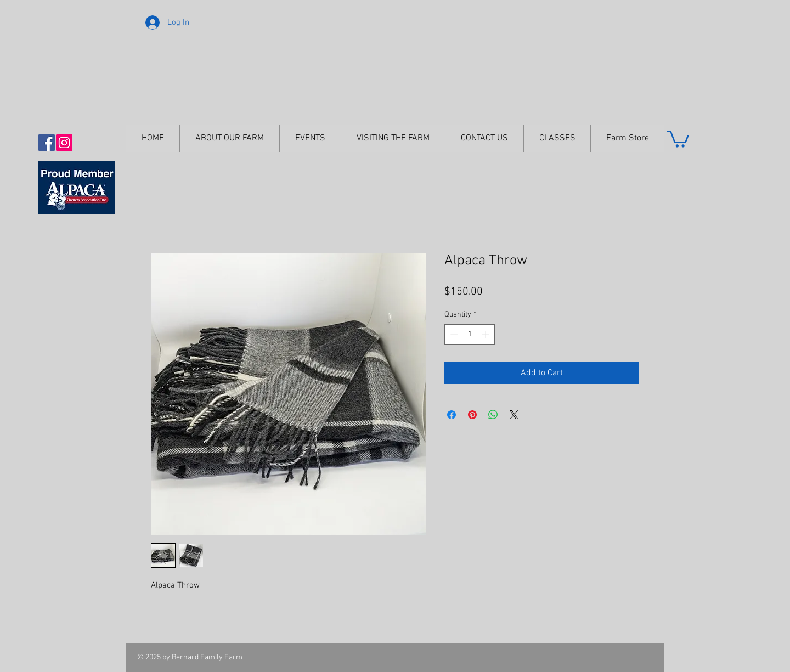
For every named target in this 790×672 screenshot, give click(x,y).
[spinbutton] (470, 334)
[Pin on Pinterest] (472, 415)
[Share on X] (514, 415)
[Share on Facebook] (452, 415)
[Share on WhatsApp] (493, 415)
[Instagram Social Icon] (64, 143)
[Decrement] (453, 334)
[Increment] (486, 334)
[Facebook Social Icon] (47, 143)
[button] (678, 138)
